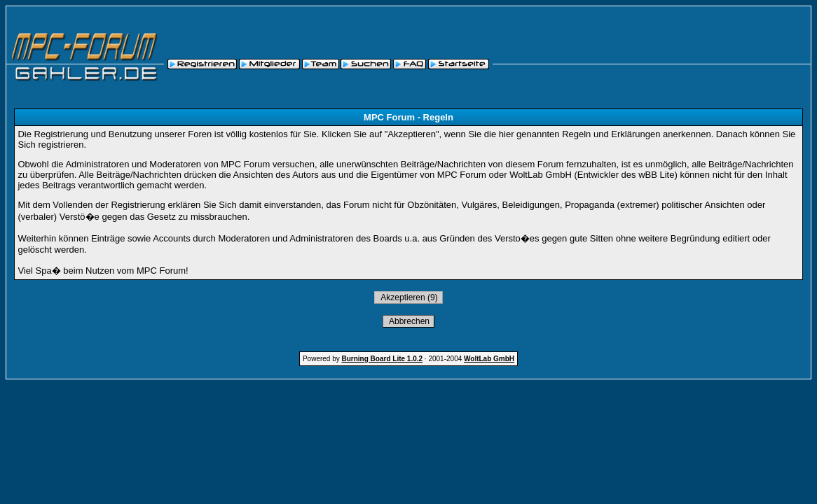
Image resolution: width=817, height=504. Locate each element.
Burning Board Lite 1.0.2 (383, 359)
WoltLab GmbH (489, 359)
